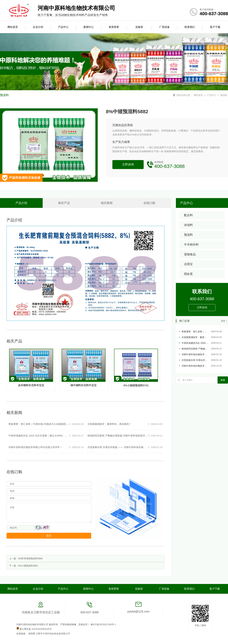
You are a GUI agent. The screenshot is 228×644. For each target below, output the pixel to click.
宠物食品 (190, 254)
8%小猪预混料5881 (28, 566)
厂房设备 (164, 27)
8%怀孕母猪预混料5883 (30, 559)
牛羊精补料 (191, 245)
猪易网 (32, 634)
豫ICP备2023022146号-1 (103, 624)
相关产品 (64, 203)
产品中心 (63, 27)
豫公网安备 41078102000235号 (34, 629)
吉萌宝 (188, 264)
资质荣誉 (114, 27)
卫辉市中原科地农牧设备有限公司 (53, 634)
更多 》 (224, 321)
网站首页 (13, 27)
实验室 (139, 27)
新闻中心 (89, 27)
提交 (49, 536)
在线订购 (149, 203)
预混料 (224, 95)
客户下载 (215, 27)
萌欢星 (188, 274)
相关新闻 (107, 203)
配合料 (188, 215)
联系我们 (190, 27)
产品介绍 (21, 203)
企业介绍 (38, 27)
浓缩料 (188, 225)
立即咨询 (128, 164)
